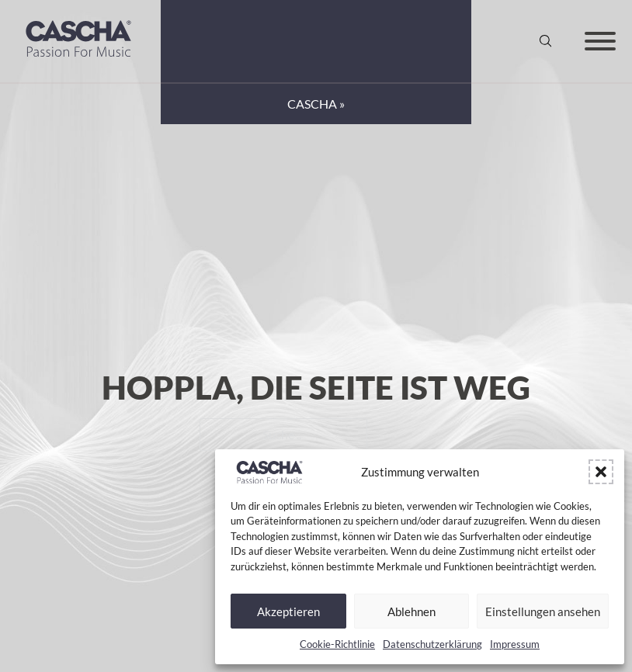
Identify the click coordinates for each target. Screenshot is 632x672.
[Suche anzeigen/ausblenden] (546, 41)
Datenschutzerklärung (432, 644)
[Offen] (600, 41)
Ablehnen (411, 611)
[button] (601, 472)
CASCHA (312, 104)
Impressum (515, 644)
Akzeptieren (288, 611)
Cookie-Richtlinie (337, 644)
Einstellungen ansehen (543, 611)
